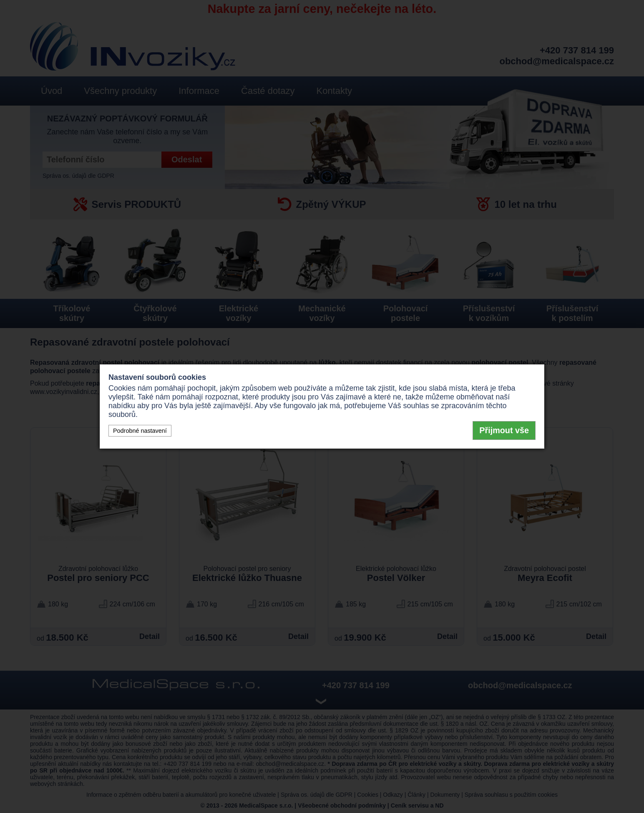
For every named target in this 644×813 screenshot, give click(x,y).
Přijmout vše (504, 430)
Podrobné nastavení (140, 431)
